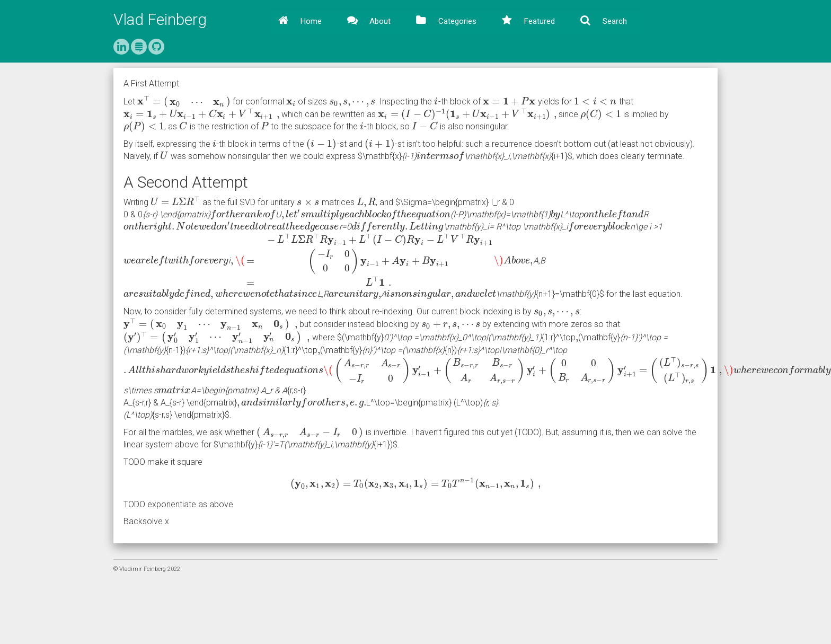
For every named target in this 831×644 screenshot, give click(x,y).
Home (310, 21)
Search (614, 21)
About (379, 21)
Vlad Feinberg (160, 19)
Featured (538, 21)
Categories (456, 21)
